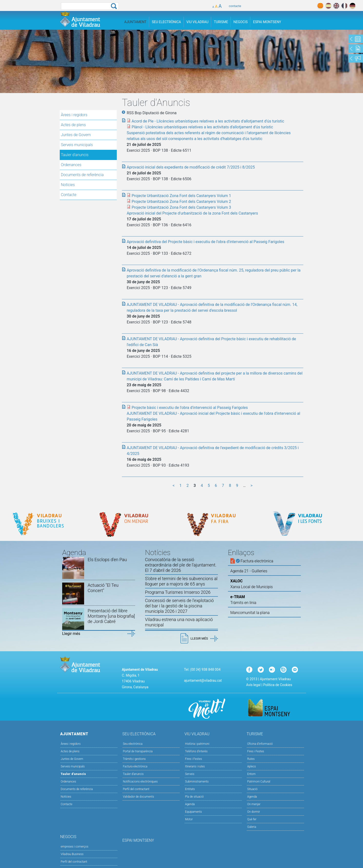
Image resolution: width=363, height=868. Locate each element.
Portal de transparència (138, 751)
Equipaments (193, 812)
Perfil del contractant (136, 789)
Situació (252, 789)
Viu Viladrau (198, 22)
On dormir (254, 812)
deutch (352, 6)
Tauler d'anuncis (75, 155)
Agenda (190, 804)
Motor (189, 819)
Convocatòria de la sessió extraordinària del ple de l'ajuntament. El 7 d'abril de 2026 (181, 565)
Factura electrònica (135, 766)
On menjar (254, 804)
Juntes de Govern (76, 135)
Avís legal (253, 685)
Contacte (69, 195)
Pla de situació (194, 797)
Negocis (241, 22)
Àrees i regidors (74, 115)
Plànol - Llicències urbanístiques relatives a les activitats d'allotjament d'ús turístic (202, 127)
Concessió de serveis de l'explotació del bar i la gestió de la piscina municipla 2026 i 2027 (179, 606)
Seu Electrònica (167, 22)
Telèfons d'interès (196, 751)
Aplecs (251, 766)
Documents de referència (82, 175)
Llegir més (71, 634)
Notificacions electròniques (140, 782)
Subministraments (197, 782)
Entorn (251, 774)
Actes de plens (73, 125)
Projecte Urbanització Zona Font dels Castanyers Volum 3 (181, 207)
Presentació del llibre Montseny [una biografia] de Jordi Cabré (111, 616)
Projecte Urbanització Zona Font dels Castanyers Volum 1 (181, 196)
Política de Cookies (278, 685)
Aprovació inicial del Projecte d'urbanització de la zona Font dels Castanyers (192, 213)
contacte (235, 6)
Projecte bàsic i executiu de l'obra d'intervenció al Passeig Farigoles (190, 408)
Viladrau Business (72, 854)
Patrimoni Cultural (259, 782)
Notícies (68, 185)
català (320, 6)
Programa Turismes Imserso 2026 (178, 592)
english (336, 6)
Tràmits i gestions (134, 759)
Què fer (252, 819)
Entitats (190, 789)
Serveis (190, 774)
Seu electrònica (133, 744)
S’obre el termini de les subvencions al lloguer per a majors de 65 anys (181, 581)
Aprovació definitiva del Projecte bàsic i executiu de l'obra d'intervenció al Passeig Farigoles (206, 242)
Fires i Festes (193, 759)
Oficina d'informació (260, 744)
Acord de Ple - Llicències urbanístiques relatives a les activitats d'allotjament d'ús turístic (208, 121)
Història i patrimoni (197, 744)
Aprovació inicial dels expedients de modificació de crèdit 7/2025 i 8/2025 (191, 167)
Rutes (251, 759)
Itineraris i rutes (195, 766)
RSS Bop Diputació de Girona (152, 113)
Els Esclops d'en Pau (107, 560)
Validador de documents (138, 797)
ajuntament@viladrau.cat (203, 680)
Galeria (252, 827)
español (328, 6)
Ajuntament (135, 22)
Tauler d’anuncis (133, 774)
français (344, 6)
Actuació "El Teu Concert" (103, 588)
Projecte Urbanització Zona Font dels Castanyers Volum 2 (181, 202)
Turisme (221, 22)
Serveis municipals (77, 145)
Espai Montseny (267, 22)
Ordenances (71, 165)
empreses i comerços (74, 847)
